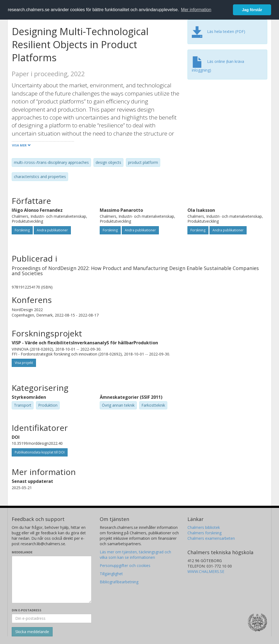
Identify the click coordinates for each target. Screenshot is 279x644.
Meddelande (22, 552)
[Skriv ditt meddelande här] (52, 579)
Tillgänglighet (111, 574)
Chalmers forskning (204, 533)
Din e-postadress (27, 610)
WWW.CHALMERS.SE (206, 571)
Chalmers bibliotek (204, 527)
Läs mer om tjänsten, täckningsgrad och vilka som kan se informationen (135, 555)
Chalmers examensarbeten (211, 538)
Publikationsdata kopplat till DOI (40, 452)
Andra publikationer (52, 230)
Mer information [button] (196, 10)
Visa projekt (24, 363)
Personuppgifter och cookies (125, 565)
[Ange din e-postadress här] (52, 618)
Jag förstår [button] (252, 10)
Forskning (22, 230)
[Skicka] (32, 632)
